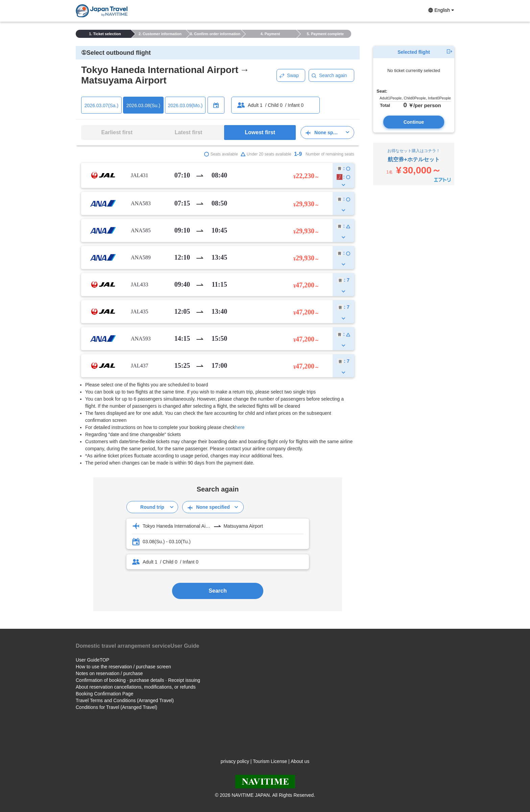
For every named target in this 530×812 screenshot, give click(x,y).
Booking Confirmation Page (104, 694)
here (240, 427)
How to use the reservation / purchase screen (123, 667)
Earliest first (117, 132)
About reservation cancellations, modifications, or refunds (136, 687)
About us (300, 761)
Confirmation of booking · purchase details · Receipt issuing (138, 680)
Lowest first (260, 132)
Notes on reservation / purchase (109, 673)
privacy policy (235, 761)
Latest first (189, 132)
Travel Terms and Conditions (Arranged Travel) (125, 700)
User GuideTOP (92, 660)
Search (218, 591)
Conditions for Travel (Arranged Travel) (116, 707)
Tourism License (270, 761)
